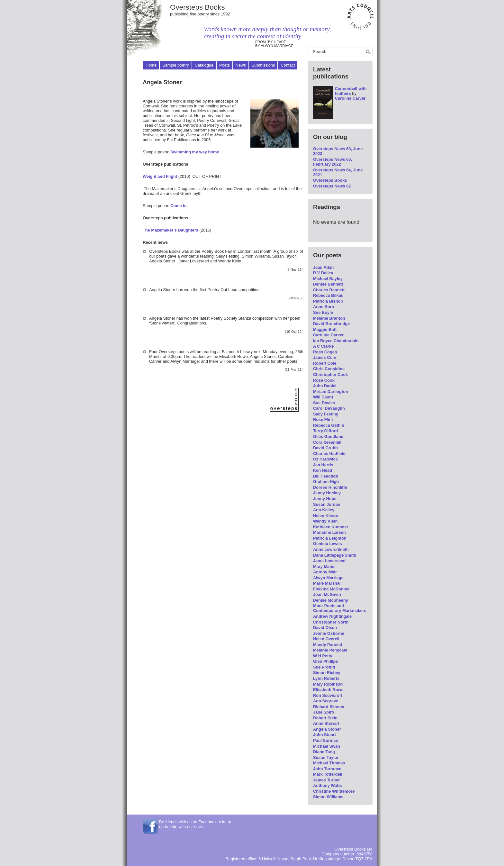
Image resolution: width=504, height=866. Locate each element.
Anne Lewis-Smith (331, 549)
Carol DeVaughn (329, 408)
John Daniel (325, 386)
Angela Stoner (327, 729)
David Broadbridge (331, 324)
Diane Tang (324, 752)
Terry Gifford (325, 431)
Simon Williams (328, 797)
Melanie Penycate (330, 650)
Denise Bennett (328, 284)
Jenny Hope (325, 499)
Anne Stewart (326, 723)
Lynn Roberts (326, 678)
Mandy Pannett (328, 645)
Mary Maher (324, 566)
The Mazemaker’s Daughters (171, 230)
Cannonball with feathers (351, 91)
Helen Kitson (326, 516)
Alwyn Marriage (328, 578)
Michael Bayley (328, 279)
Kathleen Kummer (331, 527)
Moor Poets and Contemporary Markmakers (340, 608)
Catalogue (204, 65)
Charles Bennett (329, 290)
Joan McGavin (327, 594)
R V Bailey (323, 273)
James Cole (324, 357)
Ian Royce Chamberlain (336, 341)
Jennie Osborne (329, 633)
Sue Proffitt (324, 667)
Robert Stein (325, 718)
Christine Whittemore (334, 791)
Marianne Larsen (329, 532)
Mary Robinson (328, 684)
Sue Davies (324, 403)
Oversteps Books (198, 7)
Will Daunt (323, 397)
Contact (288, 65)
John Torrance (327, 769)
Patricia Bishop (328, 301)
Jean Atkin (323, 267)
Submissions (263, 65)
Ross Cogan (325, 352)
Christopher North (331, 622)
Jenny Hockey (327, 493)
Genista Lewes (328, 544)
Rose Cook (324, 380)
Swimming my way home (195, 152)
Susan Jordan (327, 504)
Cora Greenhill (327, 442)
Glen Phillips (326, 661)
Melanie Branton (329, 318)
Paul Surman (326, 740)
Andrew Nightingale (332, 616)
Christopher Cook (330, 374)
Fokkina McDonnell (332, 589)
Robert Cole (325, 363)
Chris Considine (329, 369)
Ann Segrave (326, 701)
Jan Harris (323, 465)
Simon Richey (327, 673)
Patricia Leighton (330, 538)
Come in (178, 206)
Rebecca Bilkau (328, 295)
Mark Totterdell (328, 774)
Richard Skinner (329, 707)
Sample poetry (176, 65)
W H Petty (323, 656)
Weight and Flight (160, 176)
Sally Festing (326, 414)
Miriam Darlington (331, 392)
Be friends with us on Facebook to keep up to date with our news (195, 824)
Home (151, 65)
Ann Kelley (324, 510)
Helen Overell (326, 639)
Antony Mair (325, 572)
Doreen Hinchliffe (330, 487)
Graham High (326, 482)
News (241, 65)
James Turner (326, 780)
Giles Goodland (328, 437)
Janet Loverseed (329, 561)
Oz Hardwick (325, 459)
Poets (225, 65)
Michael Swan (327, 746)
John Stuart (324, 735)
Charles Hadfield (329, 454)
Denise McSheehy (331, 600)
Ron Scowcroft (328, 695)
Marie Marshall (327, 583)
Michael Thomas (329, 763)
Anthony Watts (328, 785)
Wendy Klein (325, 521)
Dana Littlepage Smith (335, 555)
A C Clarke (323, 346)
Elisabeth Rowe (328, 690)
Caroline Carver (350, 98)
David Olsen (325, 628)
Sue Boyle (323, 312)
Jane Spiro (324, 712)
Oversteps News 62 (332, 186)
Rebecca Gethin (329, 425)
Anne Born (324, 307)
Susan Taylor (326, 757)
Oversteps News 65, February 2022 (333, 162)
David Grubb (325, 448)
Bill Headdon (326, 476)
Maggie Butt (325, 329)
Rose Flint (323, 419)
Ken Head (323, 470)
